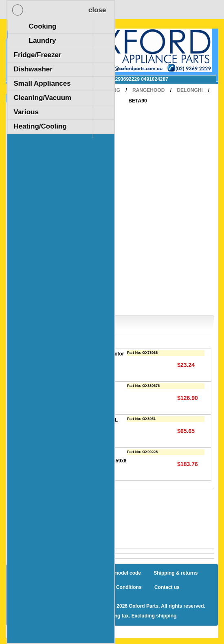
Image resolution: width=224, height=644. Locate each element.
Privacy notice (61, 587)
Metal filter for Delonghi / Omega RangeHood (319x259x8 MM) (90, 461)
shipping (166, 616)
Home (77, 90)
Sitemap (60, 573)
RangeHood (148, 90)
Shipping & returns (176, 573)
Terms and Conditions (116, 587)
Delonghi (190, 90)
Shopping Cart (38, 38)
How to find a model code (111, 573)
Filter (60, 387)
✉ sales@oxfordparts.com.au (60, 79)
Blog (32, 573)
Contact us (167, 587)
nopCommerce (65, 606)
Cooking (109, 90)
